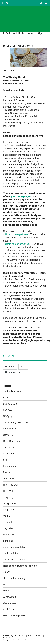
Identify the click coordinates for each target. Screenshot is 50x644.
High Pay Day (11, 485)
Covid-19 (8, 435)
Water (6, 591)
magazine (8, 510)
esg (5, 460)
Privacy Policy (35, 636)
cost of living (10, 429)
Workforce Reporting (15, 616)
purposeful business (14, 559)
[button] (46, 3)
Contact (7, 638)
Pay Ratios (9, 535)
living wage (9, 503)
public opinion (11, 553)
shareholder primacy (14, 578)
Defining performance (17, 244)
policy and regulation (15, 547)
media (6, 516)
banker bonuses (12, 391)
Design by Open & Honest (15, 640)
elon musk (9, 454)
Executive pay (11, 466)
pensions (8, 541)
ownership (9, 522)
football (7, 472)
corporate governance (15, 422)
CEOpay (8, 416)
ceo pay (8, 410)
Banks (6, 397)
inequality (8, 497)
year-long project (22, 196)
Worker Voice (10, 603)
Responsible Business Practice (20, 566)
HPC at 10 (9, 491)
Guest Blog (9, 478)
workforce (9, 609)
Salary (6, 572)
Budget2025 (10, 404)
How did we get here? (17, 234)
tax (5, 584)
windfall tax (9, 597)
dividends (8, 447)
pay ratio (8, 528)
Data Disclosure (12, 441)
